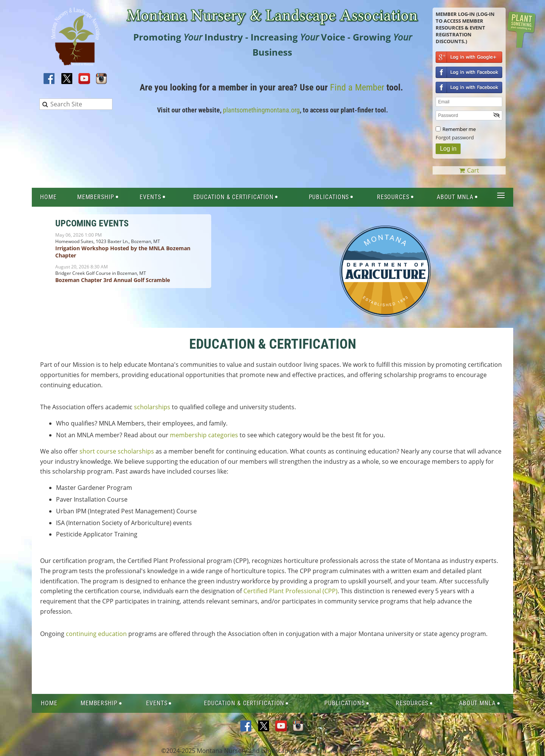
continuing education (96, 634)
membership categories (204, 435)
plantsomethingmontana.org (261, 110)
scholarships (152, 407)
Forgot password (455, 137)
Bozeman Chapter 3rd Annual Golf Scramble (113, 280)
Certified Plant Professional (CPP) (290, 591)
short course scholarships (117, 451)
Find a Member (357, 87)
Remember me (459, 129)
